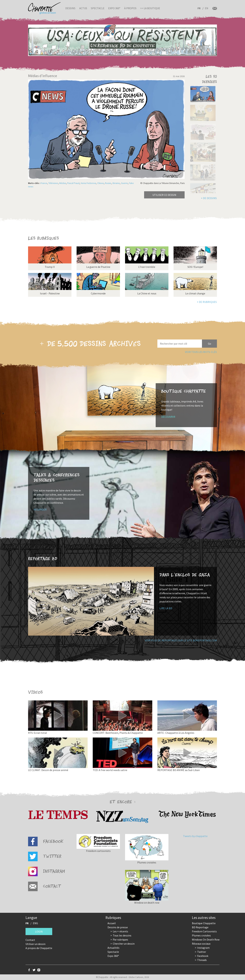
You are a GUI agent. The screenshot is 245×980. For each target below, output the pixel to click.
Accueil (112, 923)
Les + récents (120, 931)
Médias (63, 183)
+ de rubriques (207, 302)
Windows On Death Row (206, 939)
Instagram (203, 948)
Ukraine (116, 183)
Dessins (70, 8)
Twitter (202, 952)
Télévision (53, 183)
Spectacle (98, 8)
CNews (100, 183)
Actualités (113, 948)
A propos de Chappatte (39, 948)
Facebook (203, 956)
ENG (35, 923)
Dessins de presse (118, 927)
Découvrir (168, 417)
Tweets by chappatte (195, 836)
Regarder (40, 509)
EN (207, 8)
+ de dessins (209, 198)
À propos (130, 8)
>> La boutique (150, 8)
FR (199, 8)
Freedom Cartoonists (204, 931)
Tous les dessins (122, 935)
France (44, 183)
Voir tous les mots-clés (201, 352)
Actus (83, 8)
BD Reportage (200, 927)
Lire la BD (166, 608)
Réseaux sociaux (201, 944)
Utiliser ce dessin (164, 195)
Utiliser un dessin (35, 944)
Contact (30, 940)
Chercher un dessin (124, 944)
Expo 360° (114, 8)
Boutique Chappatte (204, 923)
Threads (202, 960)
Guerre (124, 183)
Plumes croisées (201, 935)
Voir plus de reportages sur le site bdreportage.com (181, 640)
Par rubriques (120, 939)
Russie (108, 183)
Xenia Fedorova (88, 183)
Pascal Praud (73, 183)
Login (39, 932)
